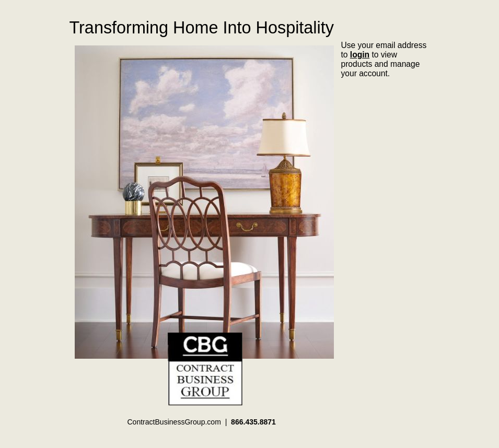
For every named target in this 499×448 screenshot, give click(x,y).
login (360, 55)
